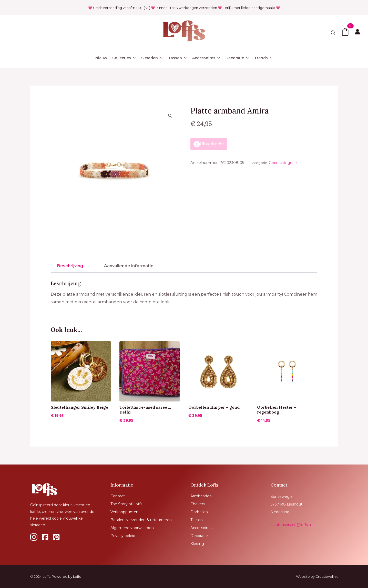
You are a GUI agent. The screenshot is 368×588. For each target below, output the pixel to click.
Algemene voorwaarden (132, 528)
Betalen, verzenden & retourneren (141, 520)
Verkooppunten (124, 512)
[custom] (34, 537)
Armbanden (201, 496)
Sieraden (152, 58)
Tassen (178, 58)
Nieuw (101, 58)
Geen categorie (283, 163)
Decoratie (237, 58)
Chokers (198, 504)
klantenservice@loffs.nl (291, 525)
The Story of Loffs (126, 504)
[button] (170, 116)
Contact (118, 496)
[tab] (70, 266)
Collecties (124, 58)
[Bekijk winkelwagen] (345, 32)
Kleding (197, 544)
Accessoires (206, 58)
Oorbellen (199, 512)
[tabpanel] (184, 293)
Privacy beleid (123, 536)
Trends (264, 58)
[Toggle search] (333, 33)
